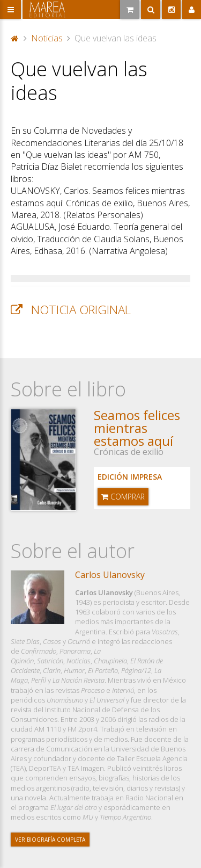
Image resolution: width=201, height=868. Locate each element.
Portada (15, 38)
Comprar (123, 497)
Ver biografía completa (50, 840)
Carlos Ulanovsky (110, 575)
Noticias (47, 38)
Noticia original (81, 310)
